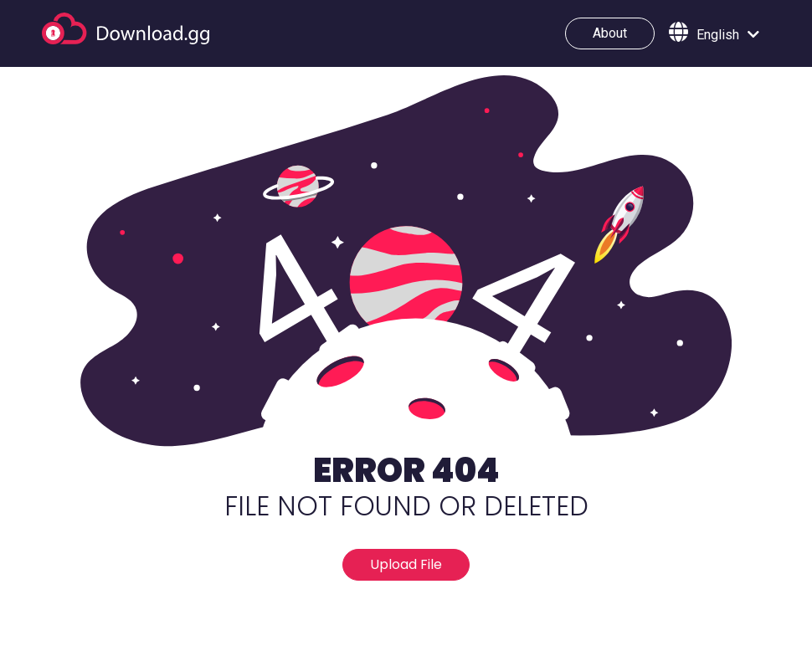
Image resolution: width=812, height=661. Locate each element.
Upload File (406, 564)
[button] (714, 33)
